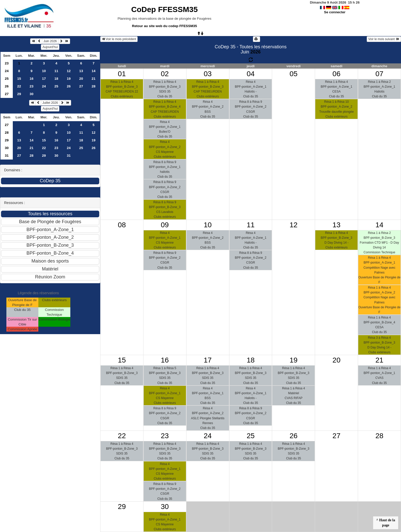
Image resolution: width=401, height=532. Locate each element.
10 (44, 71)
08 (122, 225)
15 (19, 79)
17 (44, 79)
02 (165, 74)
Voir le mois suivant (384, 39)
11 (56, 71)
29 (19, 94)
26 (7, 86)
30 (32, 94)
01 (122, 74)
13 (81, 71)
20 (81, 79)
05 (293, 74)
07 (379, 74)
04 (250, 74)
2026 (255, 52)
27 (81, 86)
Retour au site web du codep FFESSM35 (164, 26)
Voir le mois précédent (119, 39)
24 (7, 71)
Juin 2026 (50, 41)
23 (7, 63)
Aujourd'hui (50, 47)
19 (69, 79)
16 (32, 79)
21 (93, 79)
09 (165, 225)
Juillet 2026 (50, 103)
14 (93, 71)
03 (208, 74)
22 (19, 86)
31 (7, 156)
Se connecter (335, 12)
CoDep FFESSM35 (164, 9)
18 (56, 79)
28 (93, 86)
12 (69, 71)
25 (7, 79)
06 (336, 74)
